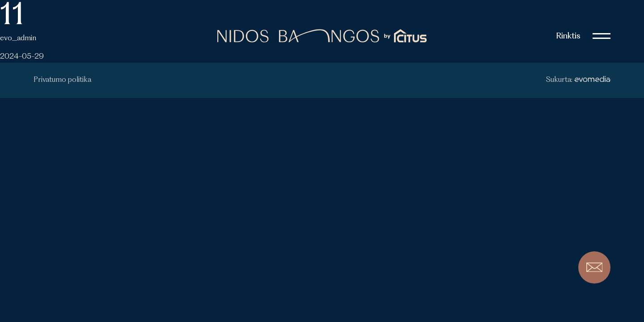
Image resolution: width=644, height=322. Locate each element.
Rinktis (568, 36)
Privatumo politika (62, 80)
